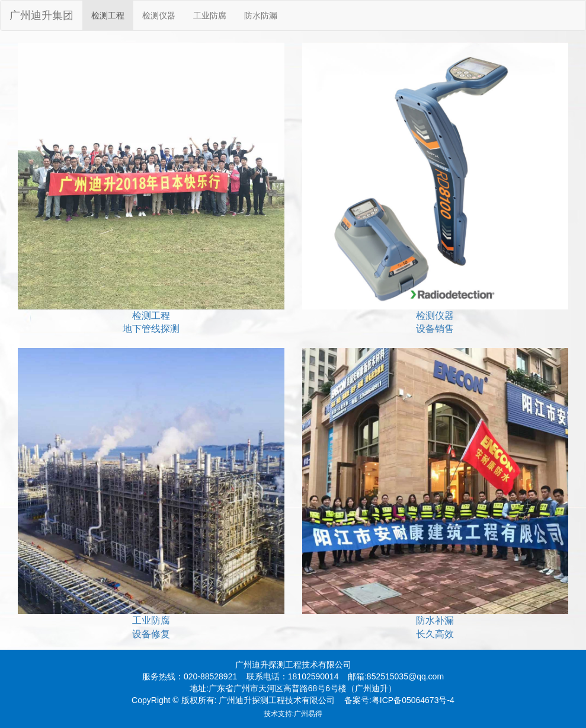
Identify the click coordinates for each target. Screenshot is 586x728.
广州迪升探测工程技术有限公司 (293, 665)
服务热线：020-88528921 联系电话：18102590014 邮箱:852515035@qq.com (293, 676)
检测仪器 (159, 15)
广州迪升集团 (41, 15)
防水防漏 (261, 15)
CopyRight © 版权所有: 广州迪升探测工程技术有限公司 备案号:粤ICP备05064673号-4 (293, 700)
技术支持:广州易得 (293, 714)
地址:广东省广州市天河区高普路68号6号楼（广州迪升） (293, 688)
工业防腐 (210, 15)
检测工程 (108, 15)
